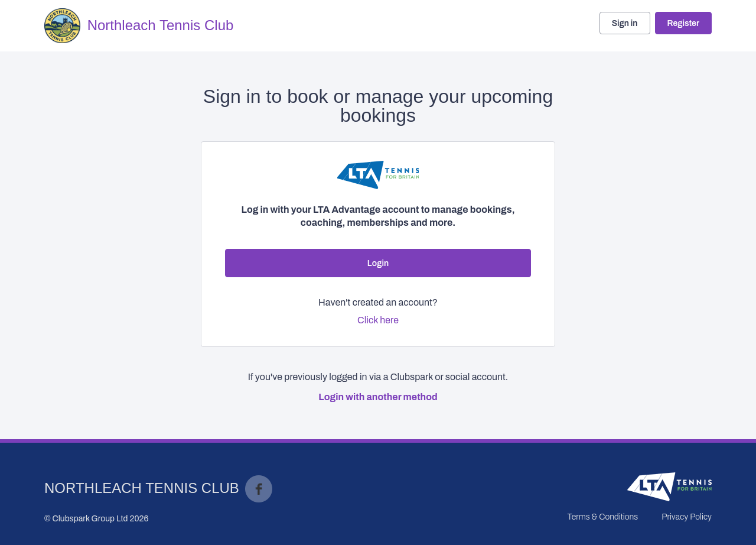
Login (378, 263)
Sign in (625, 23)
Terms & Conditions (602, 517)
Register (683, 23)
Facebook (259, 489)
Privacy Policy (687, 517)
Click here (378, 320)
